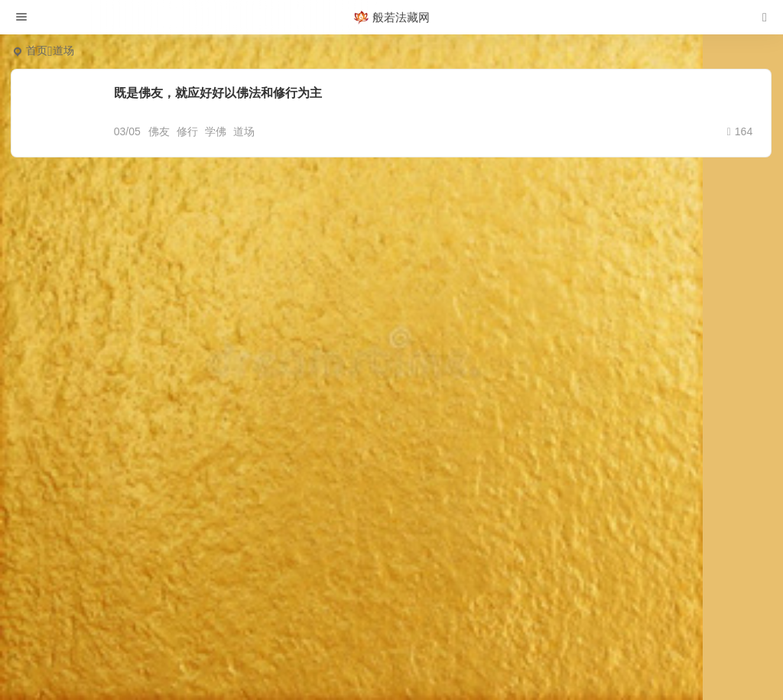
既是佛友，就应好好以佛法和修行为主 (218, 93)
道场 (244, 131)
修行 (187, 131)
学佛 (216, 131)
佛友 (159, 131)
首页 (37, 50)
